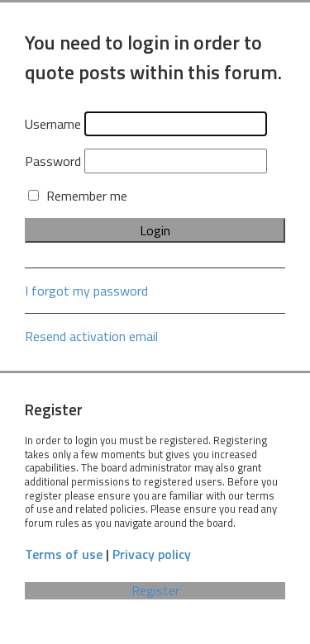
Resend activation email (91, 336)
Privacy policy (152, 554)
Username (53, 124)
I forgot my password (86, 291)
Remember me (78, 196)
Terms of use (64, 554)
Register (155, 591)
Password (53, 161)
